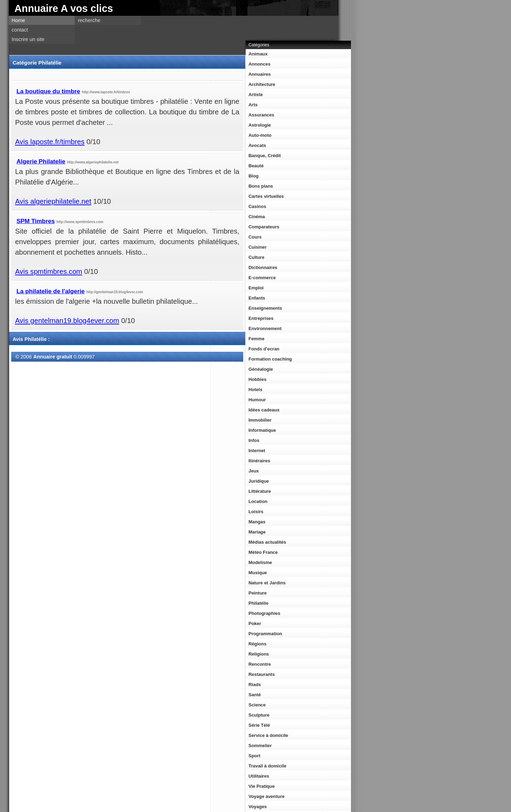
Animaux (258, 54)
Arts (253, 105)
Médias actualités (267, 542)
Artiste (256, 95)
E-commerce (262, 278)
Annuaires (260, 74)
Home (18, 20)
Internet (257, 451)
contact (20, 30)
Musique (258, 573)
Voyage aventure (267, 796)
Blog (254, 176)
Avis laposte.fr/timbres (50, 142)
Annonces (260, 64)
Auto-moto (260, 135)
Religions (259, 654)
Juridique (259, 481)
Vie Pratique (262, 786)
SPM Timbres (36, 221)
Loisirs (256, 512)
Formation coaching (270, 359)
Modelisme (260, 562)
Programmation (265, 634)
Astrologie (260, 125)
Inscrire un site (28, 39)
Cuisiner (258, 247)
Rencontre (260, 664)
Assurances (261, 115)
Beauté (256, 166)
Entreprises (261, 318)
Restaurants (262, 674)
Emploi (256, 288)
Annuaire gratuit (53, 357)
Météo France (263, 552)
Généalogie (261, 369)
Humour (257, 400)
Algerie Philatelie (41, 161)
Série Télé (259, 725)
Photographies (264, 613)
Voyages (258, 807)
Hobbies (257, 379)
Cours (255, 237)
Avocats (257, 145)
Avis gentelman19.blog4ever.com (67, 321)
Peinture (258, 593)
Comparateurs (264, 227)
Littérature (260, 491)
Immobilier (260, 420)
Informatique (262, 430)
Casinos (257, 206)
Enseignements (265, 308)
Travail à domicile (267, 766)
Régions (257, 644)
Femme (256, 339)
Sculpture (259, 715)
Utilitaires (259, 776)
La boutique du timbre (48, 91)
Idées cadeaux (264, 410)
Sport (254, 756)
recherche (89, 20)
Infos (254, 440)
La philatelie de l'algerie (51, 291)
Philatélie (258, 603)
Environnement (265, 328)
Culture (256, 257)
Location (258, 501)
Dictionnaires (263, 267)
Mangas (257, 522)
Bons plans (261, 186)
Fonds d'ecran (264, 349)
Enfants (257, 298)
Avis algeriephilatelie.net (53, 201)
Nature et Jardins (267, 583)
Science (257, 705)
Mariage (257, 532)
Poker (255, 623)
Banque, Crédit (265, 156)
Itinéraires (259, 461)
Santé (255, 695)
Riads (255, 685)
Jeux (254, 471)
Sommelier (260, 746)
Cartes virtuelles (266, 196)
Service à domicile (268, 735)
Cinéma (257, 217)
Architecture (262, 84)
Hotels (255, 390)
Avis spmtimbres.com (49, 271)
